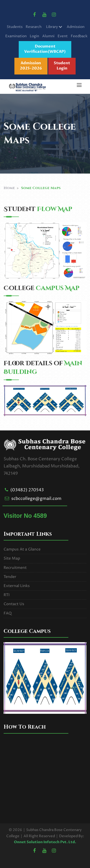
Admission (76, 27)
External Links (17, 586)
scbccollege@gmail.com (36, 499)
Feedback (79, 36)
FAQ (8, 613)
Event (63, 36)
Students (15, 27)
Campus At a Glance (22, 549)
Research (34, 27)
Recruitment (15, 568)
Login (34, 36)
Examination (16, 36)
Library (54, 27)
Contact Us (14, 604)
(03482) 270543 (27, 490)
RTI (7, 595)
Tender (10, 577)
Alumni (48, 36)
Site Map (12, 558)
